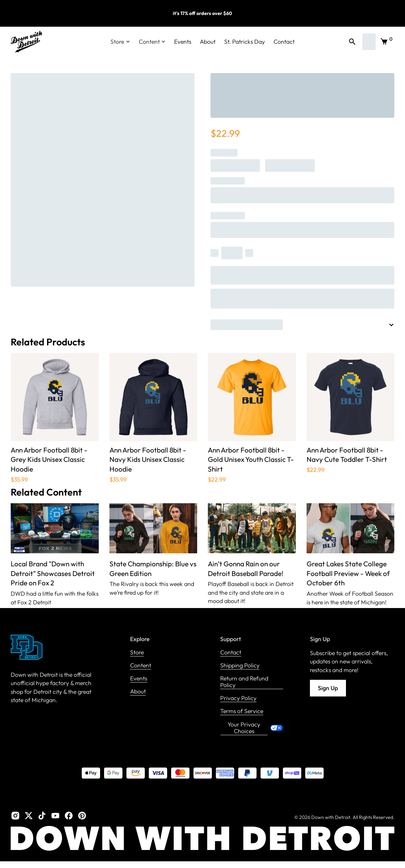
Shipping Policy (240, 666)
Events (183, 42)
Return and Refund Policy (244, 682)
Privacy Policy (238, 698)
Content (141, 666)
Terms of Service (242, 711)
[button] (120, 42)
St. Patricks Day (245, 42)
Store (137, 653)
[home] (27, 42)
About (208, 42)
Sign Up (328, 688)
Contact (284, 42)
